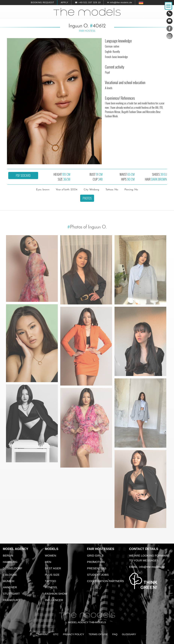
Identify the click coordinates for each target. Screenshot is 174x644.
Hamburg (10, 562)
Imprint (43, 634)
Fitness (51, 587)
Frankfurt (11, 600)
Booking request (42, 2)
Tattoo (50, 581)
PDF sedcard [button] (23, 175)
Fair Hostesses (101, 549)
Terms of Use (98, 634)
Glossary (129, 634)
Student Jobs (98, 575)
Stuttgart (11, 594)
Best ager (53, 568)
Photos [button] (87, 198)
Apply (65, 2)
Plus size (52, 575)
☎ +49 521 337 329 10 (88, 2)
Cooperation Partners (106, 581)
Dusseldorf (13, 568)
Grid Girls (95, 555)
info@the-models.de (152, 567)
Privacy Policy (73, 634)
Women (50, 555)
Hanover (10, 587)
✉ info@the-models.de (120, 2)
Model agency (16, 549)
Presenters (97, 568)
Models (52, 549)
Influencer (54, 600)
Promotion (96, 562)
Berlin (8, 555)
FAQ (115, 634)
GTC (56, 634)
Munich (9, 581)
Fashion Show (56, 594)
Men (48, 562)
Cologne (10, 575)
